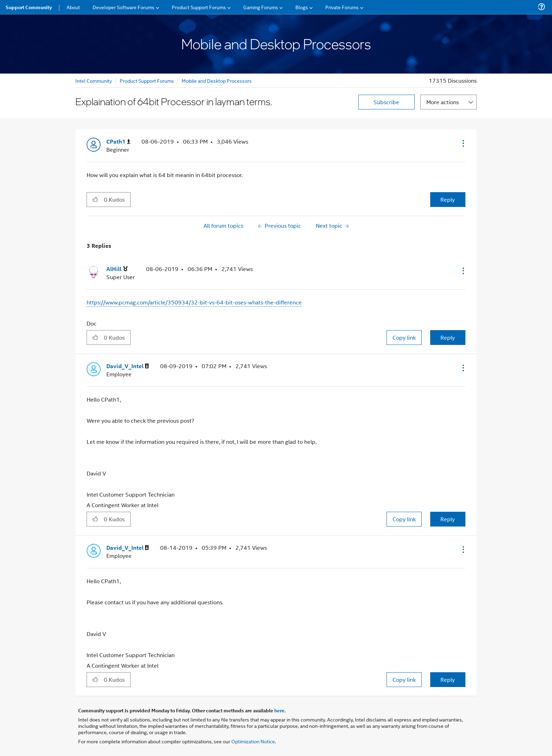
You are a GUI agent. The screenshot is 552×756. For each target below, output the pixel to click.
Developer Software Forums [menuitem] (124, 7)
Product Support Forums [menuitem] (199, 7)
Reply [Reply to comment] (448, 337)
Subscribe (386, 102)
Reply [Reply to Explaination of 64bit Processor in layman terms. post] (448, 199)
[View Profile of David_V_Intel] (128, 366)
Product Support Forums (147, 80)
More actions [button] (443, 102)
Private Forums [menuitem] (342, 7)
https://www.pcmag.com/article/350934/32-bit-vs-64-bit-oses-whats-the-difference (194, 302)
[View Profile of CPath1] (118, 142)
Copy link (404, 337)
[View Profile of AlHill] (117, 269)
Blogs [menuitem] (302, 7)
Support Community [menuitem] (29, 7)
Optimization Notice (253, 741)
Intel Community (94, 80)
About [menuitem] (73, 7)
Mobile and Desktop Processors (217, 80)
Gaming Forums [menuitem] (261, 7)
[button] (463, 143)
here (279, 710)
